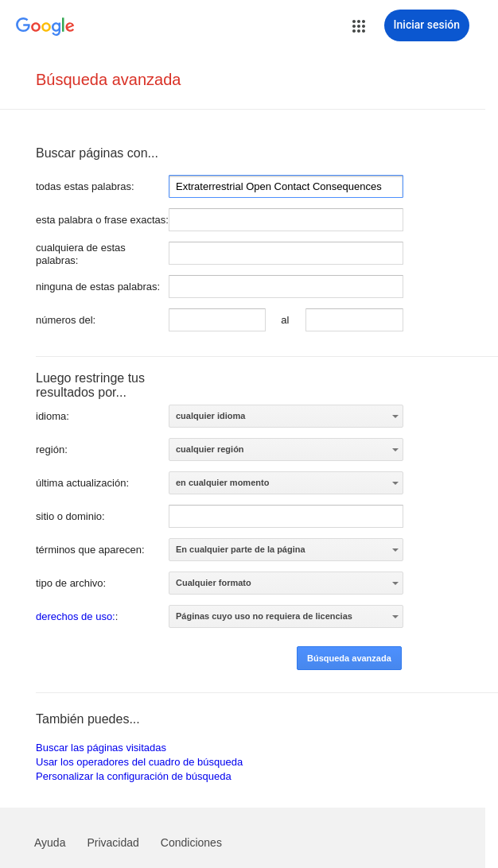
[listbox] (286, 416)
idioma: (53, 416)
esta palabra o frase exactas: (102, 220)
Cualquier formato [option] (214, 583)
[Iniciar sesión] (427, 25)
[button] (359, 26)
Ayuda (50, 843)
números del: (66, 320)
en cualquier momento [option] (222, 482)
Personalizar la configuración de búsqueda (134, 776)
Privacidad (113, 843)
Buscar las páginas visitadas (101, 748)
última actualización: (82, 483)
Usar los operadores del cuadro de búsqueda (139, 762)
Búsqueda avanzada (108, 79)
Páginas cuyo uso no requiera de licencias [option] (264, 616)
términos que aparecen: (90, 550)
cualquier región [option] (210, 449)
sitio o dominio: (70, 516)
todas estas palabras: (85, 186)
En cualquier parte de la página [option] (241, 549)
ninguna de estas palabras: (98, 287)
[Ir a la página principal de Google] (45, 27)
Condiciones (191, 843)
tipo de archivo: (71, 583)
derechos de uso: (76, 616)
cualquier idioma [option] (210, 416)
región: (52, 449)
